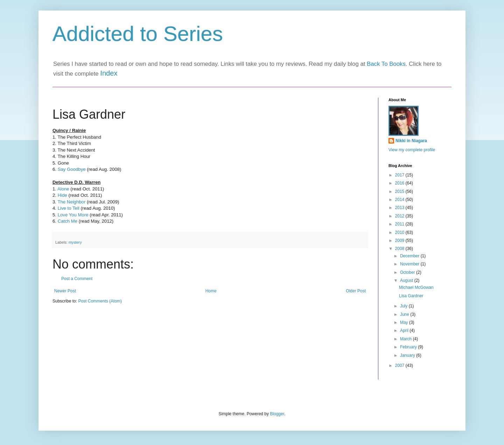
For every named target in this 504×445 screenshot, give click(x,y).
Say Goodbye (72, 169)
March (407, 339)
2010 (400, 232)
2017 (400, 175)
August (407, 280)
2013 (400, 208)
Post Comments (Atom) (100, 301)
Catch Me (68, 221)
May (405, 322)
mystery (75, 242)
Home (211, 291)
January (408, 355)
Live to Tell (69, 208)
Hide (62, 195)
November (410, 264)
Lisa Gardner (411, 296)
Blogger (277, 414)
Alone (64, 189)
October (408, 272)
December (410, 256)
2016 (400, 183)
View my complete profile (412, 150)
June (405, 314)
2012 (400, 216)
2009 (400, 241)
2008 (400, 249)
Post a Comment (77, 279)
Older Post (356, 291)
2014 (400, 200)
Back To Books (386, 64)
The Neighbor (71, 202)
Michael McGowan (416, 287)
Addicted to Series (138, 34)
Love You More (74, 215)
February (409, 347)
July (404, 306)
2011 (400, 224)
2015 (400, 192)
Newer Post (65, 291)
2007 (400, 366)
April (405, 331)
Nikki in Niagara (411, 141)
